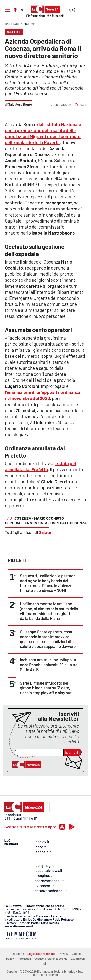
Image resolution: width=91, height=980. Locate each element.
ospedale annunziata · (27, 523)
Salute (29, 24)
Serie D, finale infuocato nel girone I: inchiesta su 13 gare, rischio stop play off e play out (46, 688)
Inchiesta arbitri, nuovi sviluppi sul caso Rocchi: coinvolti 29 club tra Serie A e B (49, 665)
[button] (81, 27)
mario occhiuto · (50, 518)
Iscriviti (72, 752)
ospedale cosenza (69, 523)
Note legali (24, 959)
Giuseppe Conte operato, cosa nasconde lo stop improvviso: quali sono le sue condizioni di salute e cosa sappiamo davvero (48, 639)
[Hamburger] (7, 10)
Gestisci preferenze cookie (51, 959)
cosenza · (24, 518)
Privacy (64, 954)
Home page (12, 24)
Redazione (17, 954)
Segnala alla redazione (41, 954)
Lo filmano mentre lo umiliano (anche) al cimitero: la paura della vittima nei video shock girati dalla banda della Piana (49, 611)
